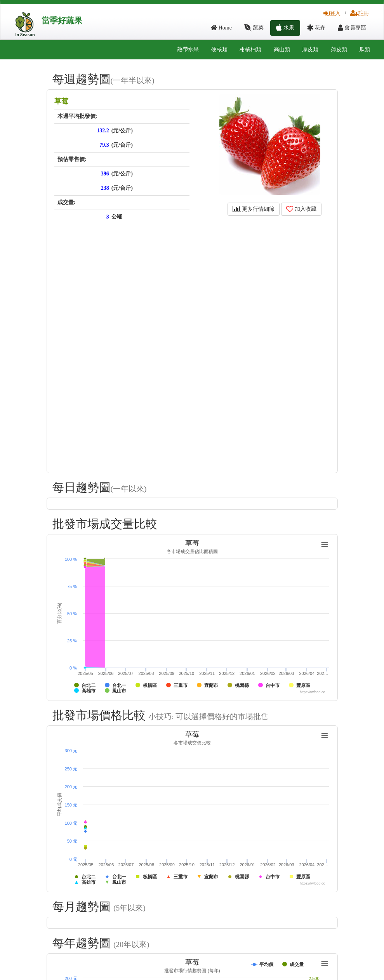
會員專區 (352, 28)
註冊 (360, 13)
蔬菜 (254, 28)
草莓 (61, 101)
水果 (285, 28)
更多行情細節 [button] (254, 209)
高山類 (282, 49)
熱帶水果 (188, 49)
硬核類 (219, 49)
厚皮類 (310, 49)
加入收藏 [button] (301, 209)
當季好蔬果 (62, 21)
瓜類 (365, 49)
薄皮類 (339, 49)
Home (221, 28)
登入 (332, 13)
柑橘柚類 (250, 49)
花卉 (316, 28)
